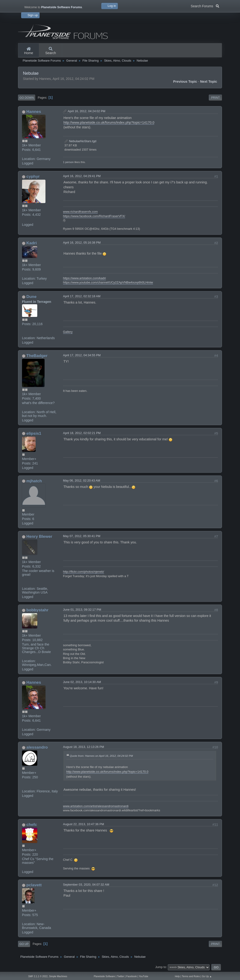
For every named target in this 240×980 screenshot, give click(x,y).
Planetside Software (104, 976)
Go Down (27, 98)
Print (216, 98)
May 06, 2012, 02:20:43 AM (82, 481)
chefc (32, 824)
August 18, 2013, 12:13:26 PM (84, 747)
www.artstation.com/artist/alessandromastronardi (96, 806)
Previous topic (185, 82)
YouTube (144, 976)
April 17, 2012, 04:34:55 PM (82, 355)
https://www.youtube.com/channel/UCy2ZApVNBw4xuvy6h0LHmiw (108, 282)
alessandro (37, 747)
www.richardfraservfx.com (80, 212)
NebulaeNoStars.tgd (80, 141)
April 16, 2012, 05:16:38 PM (82, 243)
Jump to (161, 967)
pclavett (34, 885)
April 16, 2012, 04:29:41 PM (82, 176)
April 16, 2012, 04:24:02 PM (87, 111)
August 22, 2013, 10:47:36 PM (84, 824)
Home (29, 51)
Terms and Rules (191, 976)
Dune (32, 297)
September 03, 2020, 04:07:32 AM (86, 885)
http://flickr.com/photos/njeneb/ (84, 572)
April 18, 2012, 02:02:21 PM (82, 433)
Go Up (24, 944)
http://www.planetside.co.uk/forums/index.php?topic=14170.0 (109, 122)
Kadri (32, 243)
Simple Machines (58, 976)
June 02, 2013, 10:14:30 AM (82, 682)
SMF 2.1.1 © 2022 (38, 976)
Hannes (34, 111)
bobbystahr (37, 610)
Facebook (132, 976)
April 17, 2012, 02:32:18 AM (82, 296)
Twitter (121, 976)
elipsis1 (34, 433)
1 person (68, 162)
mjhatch (34, 481)
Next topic (209, 82)
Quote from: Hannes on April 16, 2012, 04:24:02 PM (101, 756)
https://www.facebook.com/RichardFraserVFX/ (94, 216)
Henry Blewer (39, 536)
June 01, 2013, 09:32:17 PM (82, 610)
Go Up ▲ (207, 976)
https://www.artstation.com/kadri (84, 278)
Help (177, 976)
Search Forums (205, 6)
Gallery (68, 332)
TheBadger (37, 356)
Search (51, 51)
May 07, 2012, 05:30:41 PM (82, 536)
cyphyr (33, 176)
